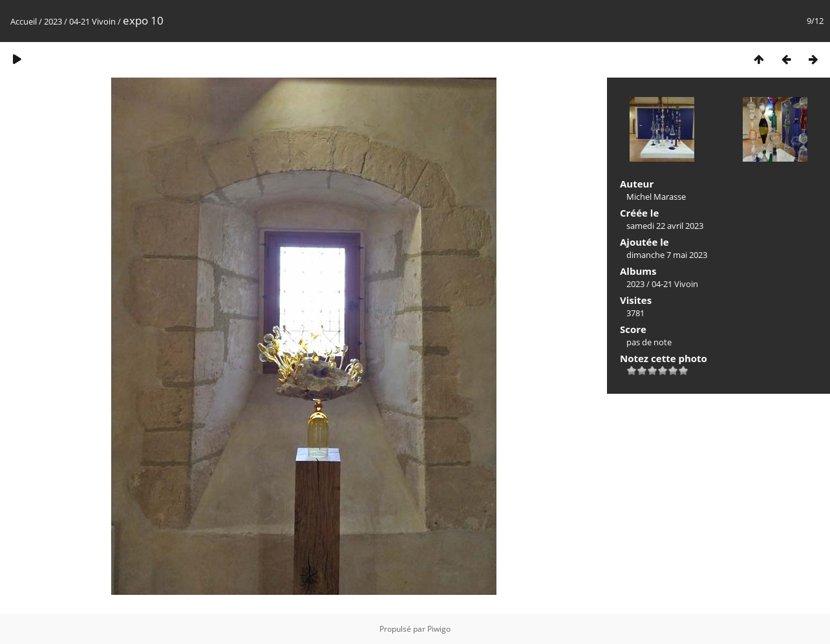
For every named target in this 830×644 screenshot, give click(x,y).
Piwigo (439, 629)
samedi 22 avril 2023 (665, 226)
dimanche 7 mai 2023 (667, 255)
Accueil (24, 21)
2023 (53, 21)
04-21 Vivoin (92, 21)
